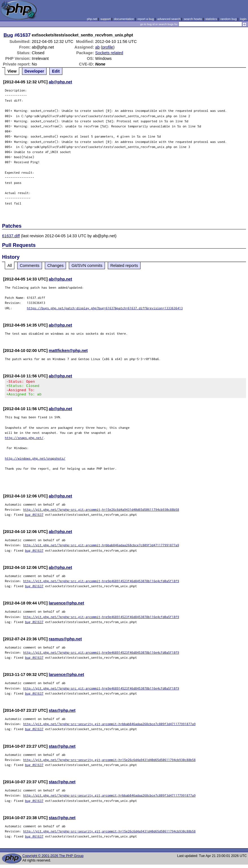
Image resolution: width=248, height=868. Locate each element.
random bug (229, 19)
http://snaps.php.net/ (24, 441)
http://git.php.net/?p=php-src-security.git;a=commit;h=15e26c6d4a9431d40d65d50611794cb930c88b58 (109, 763)
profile (108, 47)
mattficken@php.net (68, 351)
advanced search (169, 19)
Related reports (124, 266)
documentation (124, 19)
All (10, 266)
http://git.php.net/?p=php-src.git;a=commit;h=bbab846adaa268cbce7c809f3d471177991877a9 (101, 548)
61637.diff (11, 236)
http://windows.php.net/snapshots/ (35, 462)
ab (97, 47)
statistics (211, 19)
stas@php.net (62, 714)
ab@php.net (61, 82)
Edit (56, 71)
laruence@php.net (66, 606)
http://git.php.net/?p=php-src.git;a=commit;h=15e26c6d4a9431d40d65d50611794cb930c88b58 (101, 513)
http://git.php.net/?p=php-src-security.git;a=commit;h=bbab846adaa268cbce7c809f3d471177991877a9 (109, 727)
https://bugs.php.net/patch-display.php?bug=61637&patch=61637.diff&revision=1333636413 (105, 308)
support (106, 19)
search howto (193, 19)
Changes (56, 266)
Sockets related (109, 53)
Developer (34, 71)
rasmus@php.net (65, 642)
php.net (92, 19)
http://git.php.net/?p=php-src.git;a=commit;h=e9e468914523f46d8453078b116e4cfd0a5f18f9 (101, 584)
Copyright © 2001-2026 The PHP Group (53, 859)
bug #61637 (34, 518)
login (243, 19)
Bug (8, 35)
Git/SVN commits (87, 266)
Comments (30, 266)
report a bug (146, 19)
